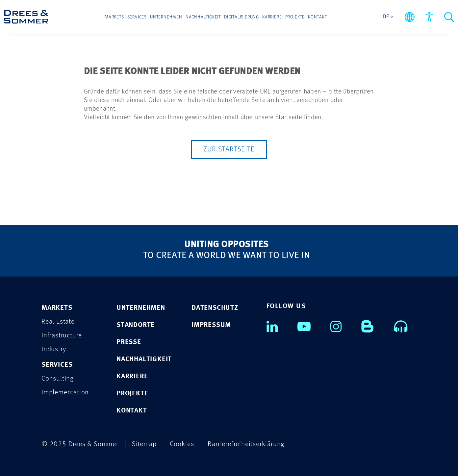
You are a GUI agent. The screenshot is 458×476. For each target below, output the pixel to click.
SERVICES (57, 365)
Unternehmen (166, 17)
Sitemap (144, 444)
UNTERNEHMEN (141, 308)
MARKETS (57, 308)
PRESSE (129, 342)
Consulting (58, 379)
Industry (54, 349)
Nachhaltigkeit (203, 17)
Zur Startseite (229, 149)
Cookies (182, 444)
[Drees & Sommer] (26, 17)
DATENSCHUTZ (215, 308)
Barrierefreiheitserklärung (246, 444)
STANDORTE (136, 325)
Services (137, 17)
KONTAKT (132, 411)
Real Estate (58, 322)
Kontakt (318, 17)
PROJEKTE (132, 394)
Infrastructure (62, 336)
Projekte (295, 17)
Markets (114, 17)
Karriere (272, 17)
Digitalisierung (242, 17)
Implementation (65, 393)
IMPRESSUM (211, 325)
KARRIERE (132, 376)
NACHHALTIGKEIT (144, 359)
